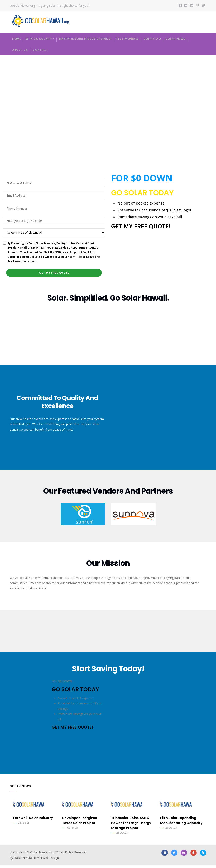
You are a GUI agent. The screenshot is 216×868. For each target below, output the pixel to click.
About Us (21, 52)
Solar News (187, 39)
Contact (43, 52)
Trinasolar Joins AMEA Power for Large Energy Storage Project (131, 826)
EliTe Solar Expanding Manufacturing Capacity (181, 824)
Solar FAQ (162, 39)
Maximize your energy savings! (90, 39)
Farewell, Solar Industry (33, 821)
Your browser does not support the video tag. (108, 112)
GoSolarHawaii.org (39, 855)
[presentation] (143, 250)
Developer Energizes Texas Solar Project (79, 824)
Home (18, 39)
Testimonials (135, 39)
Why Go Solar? (43, 39)
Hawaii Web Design (46, 861)
